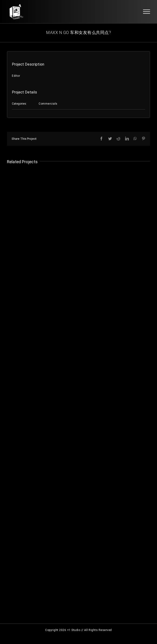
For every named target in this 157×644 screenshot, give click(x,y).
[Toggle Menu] (147, 12)
